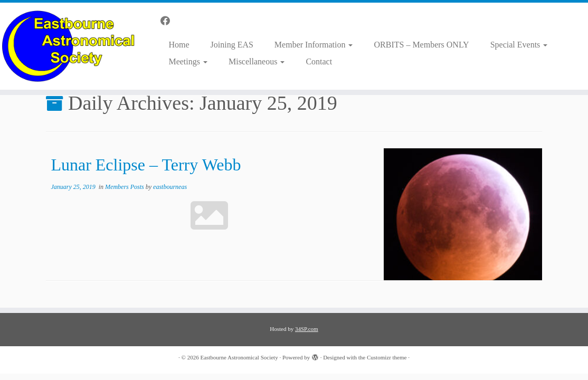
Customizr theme (387, 357)
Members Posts (125, 187)
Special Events (519, 45)
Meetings (188, 61)
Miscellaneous (257, 61)
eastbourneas (170, 187)
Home (179, 45)
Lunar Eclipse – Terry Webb (146, 165)
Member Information (314, 45)
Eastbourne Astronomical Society (239, 357)
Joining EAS (232, 45)
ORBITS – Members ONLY (421, 45)
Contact (319, 61)
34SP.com (307, 329)
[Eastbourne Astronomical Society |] (69, 46)
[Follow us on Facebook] (169, 21)
